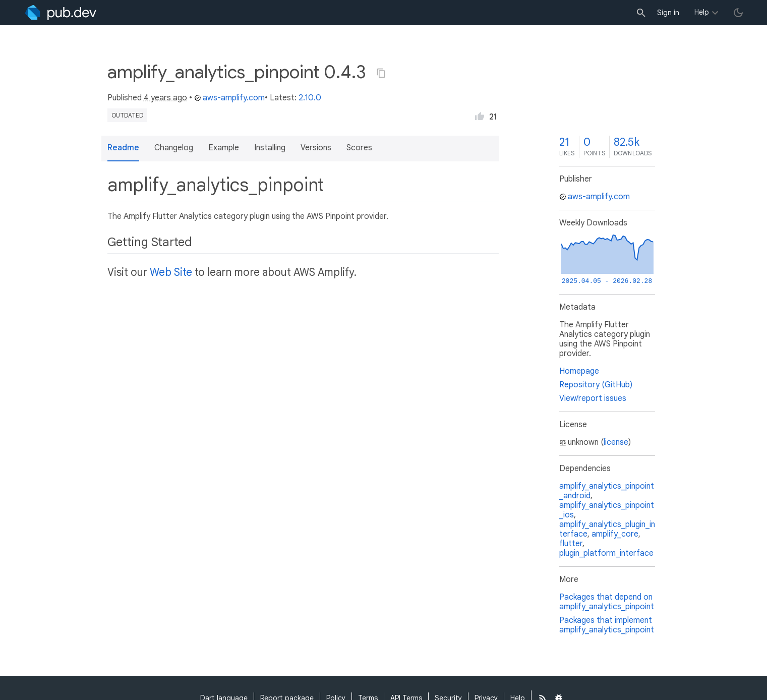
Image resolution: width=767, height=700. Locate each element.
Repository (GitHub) (596, 385)
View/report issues (593, 398)
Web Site (171, 272)
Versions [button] (316, 148)
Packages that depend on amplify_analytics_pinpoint (607, 602)
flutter (571, 544)
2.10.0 (310, 98)
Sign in (668, 13)
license (616, 442)
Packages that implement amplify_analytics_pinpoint (607, 625)
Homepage (579, 371)
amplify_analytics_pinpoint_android (607, 491)
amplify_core (615, 534)
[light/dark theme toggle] (738, 13)
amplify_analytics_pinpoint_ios (607, 510)
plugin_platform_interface (606, 553)
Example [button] (224, 148)
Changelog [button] (174, 148)
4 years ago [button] (165, 98)
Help (702, 12)
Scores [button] (359, 148)
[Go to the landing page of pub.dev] (61, 13)
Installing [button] (270, 148)
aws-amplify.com (229, 98)
